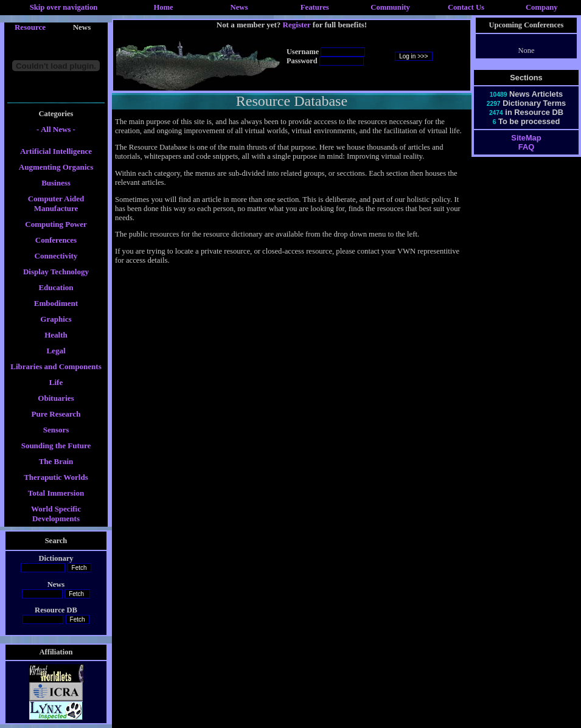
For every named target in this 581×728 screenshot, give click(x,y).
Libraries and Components (56, 366)
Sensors (56, 430)
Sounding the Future (56, 445)
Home (163, 7)
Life (56, 382)
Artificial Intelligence (56, 151)
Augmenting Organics (56, 167)
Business (56, 183)
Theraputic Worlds (56, 477)
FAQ (526, 147)
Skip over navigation (64, 7)
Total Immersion (56, 493)
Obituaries (56, 398)
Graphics (56, 319)
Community (390, 7)
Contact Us (466, 7)
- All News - (56, 129)
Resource (30, 27)
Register (297, 25)
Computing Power (56, 224)
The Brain (56, 461)
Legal (56, 351)
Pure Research (56, 414)
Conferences (56, 240)
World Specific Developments (56, 514)
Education (56, 287)
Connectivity (56, 256)
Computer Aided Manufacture (56, 203)
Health (56, 335)
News (239, 7)
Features (315, 7)
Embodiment (56, 303)
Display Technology (56, 272)
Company (542, 7)
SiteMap (526, 138)
